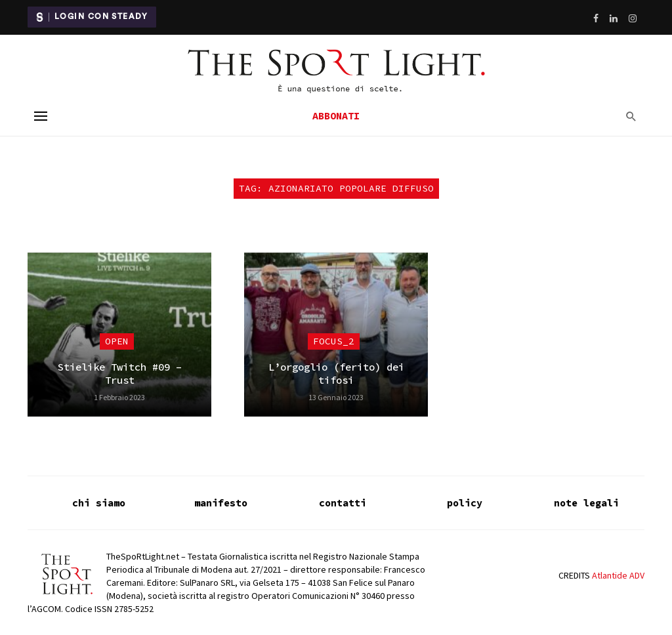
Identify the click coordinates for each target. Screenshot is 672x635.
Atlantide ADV (618, 575)
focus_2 (334, 341)
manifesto (221, 503)
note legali (586, 503)
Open (117, 341)
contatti (343, 503)
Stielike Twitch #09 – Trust (120, 374)
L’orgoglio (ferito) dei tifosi (336, 374)
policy (465, 503)
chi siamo (99, 503)
